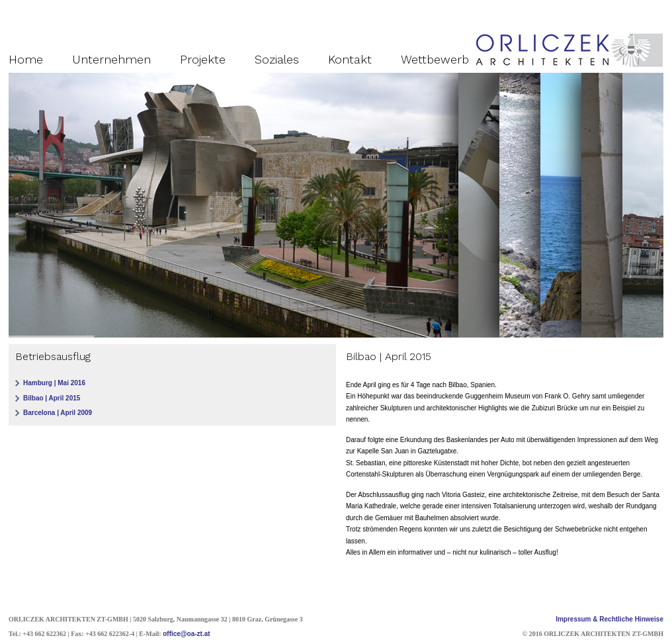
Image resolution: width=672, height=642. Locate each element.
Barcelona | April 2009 (58, 413)
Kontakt (350, 59)
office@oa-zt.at (186, 634)
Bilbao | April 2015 (52, 398)
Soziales (277, 59)
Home (26, 59)
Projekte (203, 59)
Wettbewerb (435, 59)
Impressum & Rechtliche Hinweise (609, 619)
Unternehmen (111, 59)
